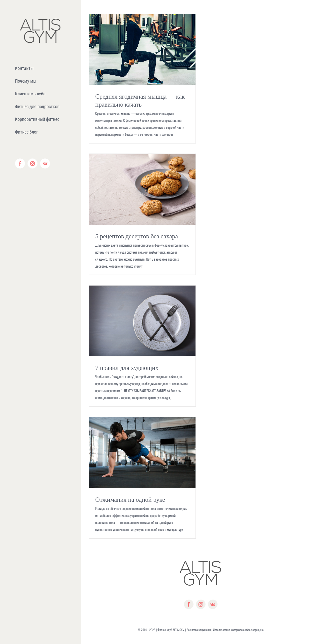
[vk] (213, 604)
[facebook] (189, 604)
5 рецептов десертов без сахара (137, 236)
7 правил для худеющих (127, 368)
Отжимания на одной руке (130, 500)
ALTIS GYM (179, 630)
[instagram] (201, 604)
